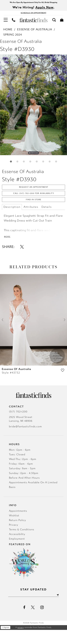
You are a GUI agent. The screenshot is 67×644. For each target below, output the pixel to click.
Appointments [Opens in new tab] (18, 524)
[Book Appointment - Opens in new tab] (33, 14)
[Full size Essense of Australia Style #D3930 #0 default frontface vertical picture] (33, 106)
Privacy (14, 538)
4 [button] (33, 163)
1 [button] (12, 163)
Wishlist (14, 529)
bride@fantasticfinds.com (25, 440)
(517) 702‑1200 (18, 425)
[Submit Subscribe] (62, 609)
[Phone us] (14, 22)
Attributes (31, 219)
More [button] (8, 250)
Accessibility (17, 548)
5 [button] (41, 163)
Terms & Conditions (22, 543)
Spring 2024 (13, 36)
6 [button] (48, 163)
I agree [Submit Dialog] (7, 642)
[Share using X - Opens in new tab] (22, 260)
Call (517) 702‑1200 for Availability (34, 204)
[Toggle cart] (62, 22)
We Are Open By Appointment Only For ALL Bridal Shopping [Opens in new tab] (33, 3)
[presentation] (33, 333)
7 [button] (55, 163)
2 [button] (19, 163)
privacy (21, 642)
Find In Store (34, 212)
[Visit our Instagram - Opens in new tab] (42, 622)
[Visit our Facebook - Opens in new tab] (24, 621)
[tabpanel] (33, 106)
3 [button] (26, 163)
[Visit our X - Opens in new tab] (33, 621)
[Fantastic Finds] (33, 22)
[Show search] (54, 22)
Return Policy (18, 534)
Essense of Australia (35, 31)
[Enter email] (33, 609)
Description (12, 219)
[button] (6, 22)
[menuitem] (6, 22)
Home (8, 31)
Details (47, 219)
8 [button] (33, 171)
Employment (17, 552)
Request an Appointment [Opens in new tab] (34, 197)
